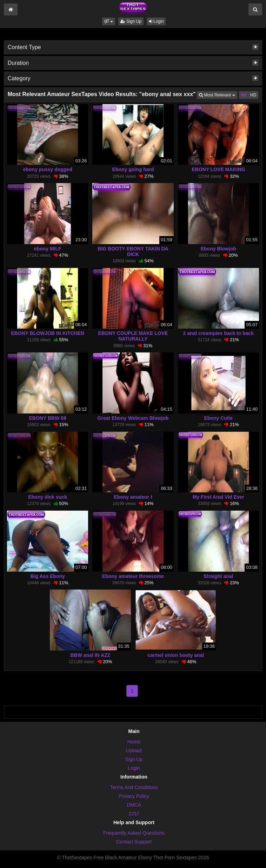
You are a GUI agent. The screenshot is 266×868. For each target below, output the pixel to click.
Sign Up (131, 21)
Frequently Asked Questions (134, 833)
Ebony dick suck (47, 497)
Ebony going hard (133, 169)
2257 (134, 814)
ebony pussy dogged (48, 169)
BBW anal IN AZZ (90, 655)
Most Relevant (218, 95)
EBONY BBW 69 (48, 418)
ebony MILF (48, 249)
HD (253, 95)
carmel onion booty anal (176, 655)
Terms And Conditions (134, 787)
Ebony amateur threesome (133, 576)
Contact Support (134, 842)
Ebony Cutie (218, 418)
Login (156, 21)
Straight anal (218, 576)
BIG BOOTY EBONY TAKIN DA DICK (133, 251)
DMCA (134, 805)
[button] (109, 21)
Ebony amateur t (133, 497)
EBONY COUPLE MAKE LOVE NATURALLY (133, 336)
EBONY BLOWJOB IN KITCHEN (48, 333)
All (244, 95)
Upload (134, 751)
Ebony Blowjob (218, 249)
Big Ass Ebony (48, 576)
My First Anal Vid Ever (218, 497)
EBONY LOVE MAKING (218, 169)
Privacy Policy (134, 796)
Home (134, 742)
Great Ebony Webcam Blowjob (133, 418)
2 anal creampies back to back (219, 333)
